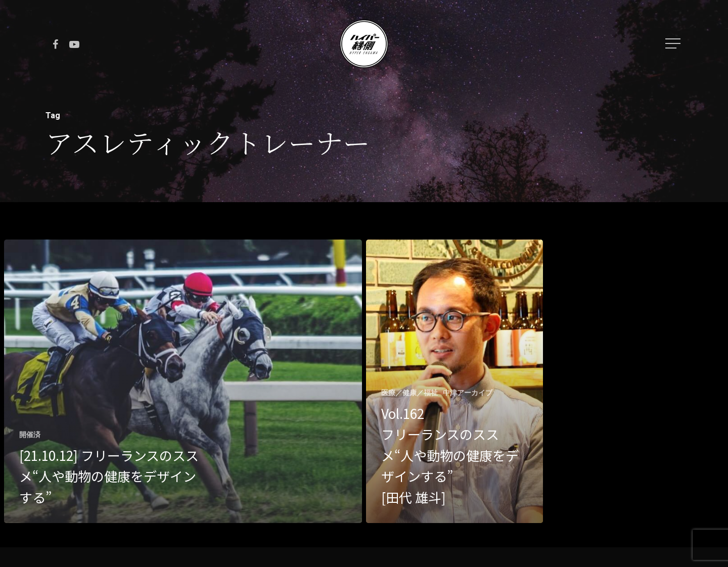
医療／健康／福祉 (409, 393)
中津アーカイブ (468, 393)
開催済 (30, 435)
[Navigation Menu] (674, 43)
